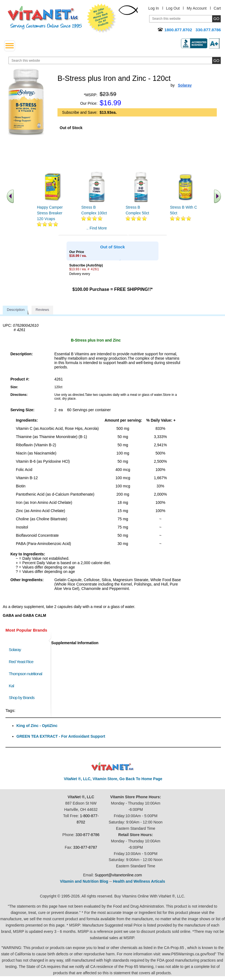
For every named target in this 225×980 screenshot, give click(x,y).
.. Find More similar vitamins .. (96, 230)
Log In (154, 8)
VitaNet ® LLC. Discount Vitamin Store (113, 767)
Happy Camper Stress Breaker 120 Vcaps (50, 213)
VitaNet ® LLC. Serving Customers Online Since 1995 (45, 18)
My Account (197, 8)
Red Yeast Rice (21, 662)
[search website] (115, 60)
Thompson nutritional (25, 674)
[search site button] (216, 60)
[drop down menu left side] (10, 46)
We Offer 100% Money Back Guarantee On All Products (102, 18)
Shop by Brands (23, 698)
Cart (217, 8)
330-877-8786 (87, 835)
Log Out (173, 8)
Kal (11, 686)
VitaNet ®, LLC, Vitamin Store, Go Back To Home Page (113, 779)
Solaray (15, 650)
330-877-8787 (85, 847)
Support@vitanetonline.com (118, 875)
